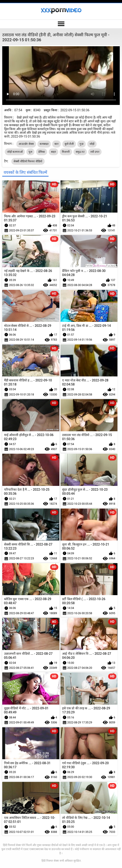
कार (56, 144)
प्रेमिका (42, 152)
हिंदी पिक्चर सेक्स (50, 861)
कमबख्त (44, 144)
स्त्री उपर (95, 152)
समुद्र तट (80, 152)
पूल (30, 152)
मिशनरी (66, 152)
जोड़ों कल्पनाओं (15, 152)
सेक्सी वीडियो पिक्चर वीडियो (28, 161)
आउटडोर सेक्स (26, 144)
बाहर (54, 152)
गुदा (82, 144)
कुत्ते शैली (69, 144)
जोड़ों (92, 144)
